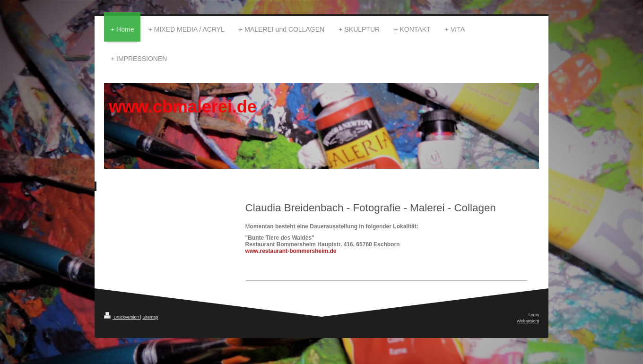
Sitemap (150, 317)
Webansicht (528, 321)
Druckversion (122, 317)
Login (534, 315)
